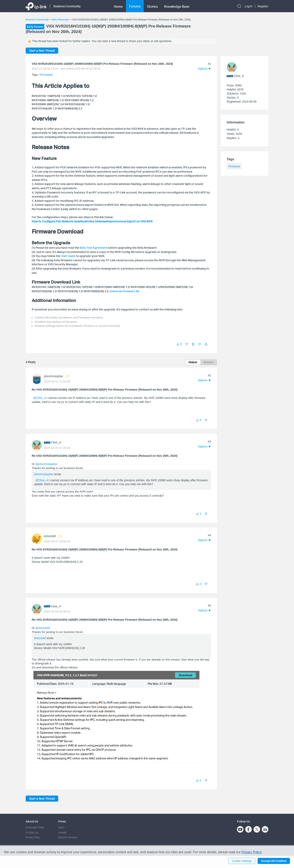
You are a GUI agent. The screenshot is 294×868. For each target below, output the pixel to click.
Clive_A (56, 442)
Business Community (37, 20)
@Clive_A (40, 398)
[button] (206, 344)
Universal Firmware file (125, 291)
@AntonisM (43, 628)
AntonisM (50, 536)
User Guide (68, 256)
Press (62, 821)
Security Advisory (68, 837)
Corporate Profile (35, 827)
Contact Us (32, 832)
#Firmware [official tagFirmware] (46, 75)
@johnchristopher (46, 464)
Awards (62, 832)
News (61, 827)
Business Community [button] (67, 6)
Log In (249, 6)
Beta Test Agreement (94, 248)
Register (263, 6)
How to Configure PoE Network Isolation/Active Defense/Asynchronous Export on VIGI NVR (92, 221)
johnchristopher (54, 376)
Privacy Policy (33, 837)
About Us (32, 821)
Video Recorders (60, 20)
